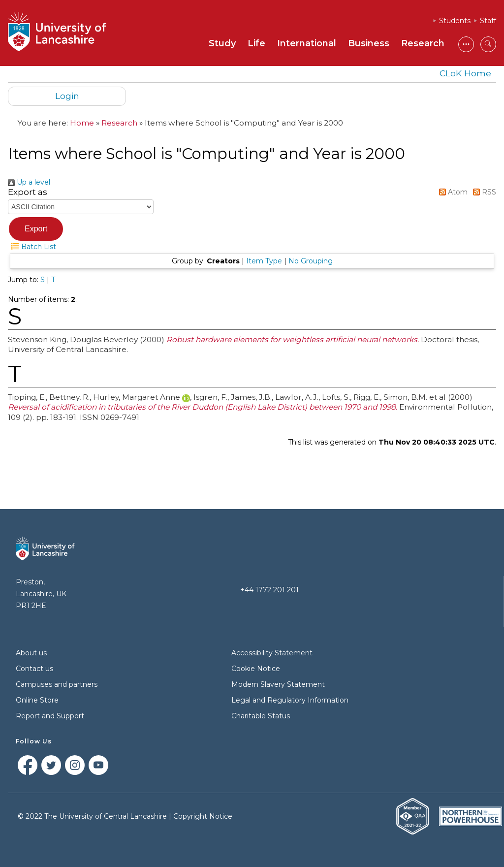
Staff (488, 21)
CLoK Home (465, 73)
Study (222, 43)
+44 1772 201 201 (269, 590)
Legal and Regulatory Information (290, 700)
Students (455, 21)
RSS (483, 192)
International (307, 43)
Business (369, 43)
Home (82, 123)
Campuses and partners (57, 684)
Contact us (34, 669)
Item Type (264, 261)
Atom (452, 192)
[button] (36, 229)
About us (31, 653)
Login (67, 96)
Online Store (37, 700)
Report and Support (50, 716)
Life (256, 43)
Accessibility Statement (272, 653)
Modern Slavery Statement (278, 684)
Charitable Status (261, 716)
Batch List (32, 247)
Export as (28, 192)
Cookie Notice (256, 669)
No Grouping (311, 261)
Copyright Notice (203, 816)
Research (423, 43)
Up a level (29, 182)
